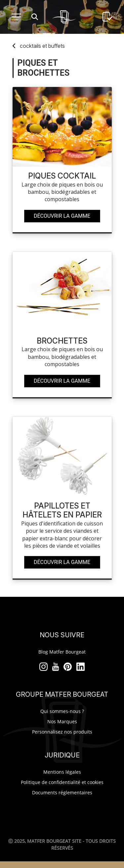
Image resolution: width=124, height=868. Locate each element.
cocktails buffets (42, 46)
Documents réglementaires (62, 792)
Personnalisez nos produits (62, 732)
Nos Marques (62, 721)
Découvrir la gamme (62, 216)
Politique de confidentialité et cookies (62, 782)
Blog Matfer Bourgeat (62, 652)
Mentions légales (62, 772)
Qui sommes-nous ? (62, 711)
